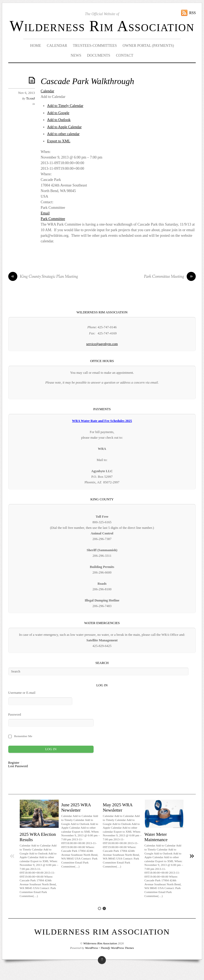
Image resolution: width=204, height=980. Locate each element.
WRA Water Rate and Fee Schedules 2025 (102, 421)
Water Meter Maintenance (156, 837)
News (76, 55)
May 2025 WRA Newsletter (118, 807)
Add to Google (58, 113)
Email (45, 213)
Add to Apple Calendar (64, 127)
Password (15, 715)
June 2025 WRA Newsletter (76, 807)
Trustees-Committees (95, 46)
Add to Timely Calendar (65, 106)
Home (36, 46)
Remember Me (23, 736)
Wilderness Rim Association (102, 26)
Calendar (57, 46)
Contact (125, 55)
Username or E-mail (22, 693)
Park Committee (53, 219)
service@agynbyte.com (102, 344)
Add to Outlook (59, 120)
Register (14, 763)
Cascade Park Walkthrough (87, 81)
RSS (192, 13)
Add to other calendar (63, 134)
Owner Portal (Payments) (148, 46)
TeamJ (31, 98)
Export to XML (59, 141)
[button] (53, 97)
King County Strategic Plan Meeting (43, 277)
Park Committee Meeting (170, 277)
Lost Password (18, 766)
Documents (99, 55)
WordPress (91, 948)
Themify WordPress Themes (117, 948)
